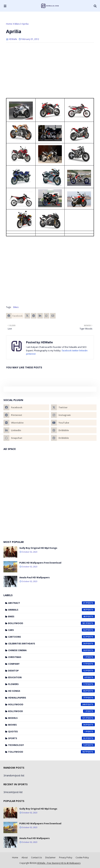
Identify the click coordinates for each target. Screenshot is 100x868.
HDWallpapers (51, 698)
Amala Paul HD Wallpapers (34, 577)
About (25, 858)
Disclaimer (50, 858)
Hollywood (51, 704)
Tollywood (51, 752)
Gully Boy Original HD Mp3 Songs (38, 548)
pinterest (31, 354)
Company (51, 664)
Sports (51, 738)
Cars (51, 630)
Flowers (51, 684)
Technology (51, 745)
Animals (51, 610)
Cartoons (51, 637)
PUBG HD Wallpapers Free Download (40, 563)
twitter (75, 350)
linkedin (83, 350)
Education (51, 677)
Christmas (51, 657)
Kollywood (51, 711)
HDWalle (13, 39)
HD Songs (51, 691)
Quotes (51, 731)
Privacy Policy (66, 858)
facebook (67, 350)
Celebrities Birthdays (51, 643)
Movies (51, 725)
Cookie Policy (82, 858)
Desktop (51, 671)
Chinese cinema (51, 650)
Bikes (17, 24)
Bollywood (51, 623)
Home (9, 24)
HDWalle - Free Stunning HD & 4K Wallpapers (59, 863)
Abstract (51, 603)
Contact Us (36, 858)
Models (51, 718)
